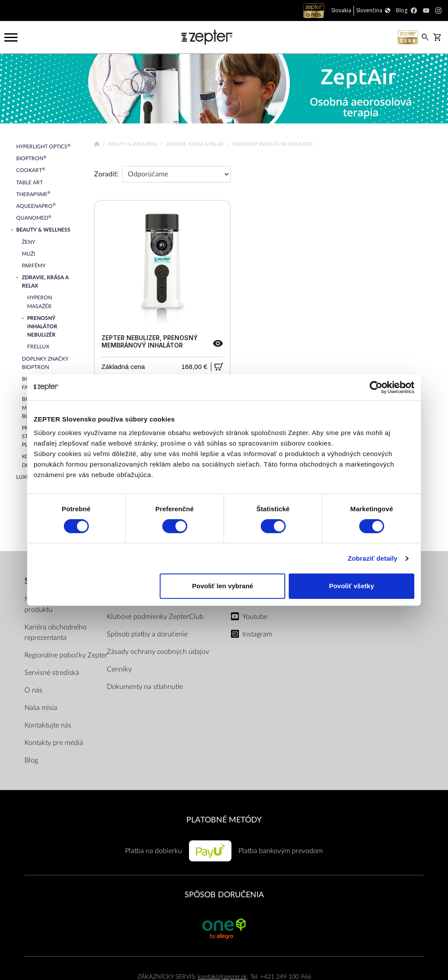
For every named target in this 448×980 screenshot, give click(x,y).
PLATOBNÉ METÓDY (224, 820)
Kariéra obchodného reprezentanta (56, 632)
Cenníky (119, 669)
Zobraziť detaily (373, 558)
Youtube (255, 617)
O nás (33, 690)
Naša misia (41, 708)
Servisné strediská (52, 673)
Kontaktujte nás (48, 725)
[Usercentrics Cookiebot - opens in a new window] (376, 387)
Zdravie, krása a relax (196, 144)
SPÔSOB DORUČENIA (224, 895)
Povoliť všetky (352, 586)
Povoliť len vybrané (223, 586)
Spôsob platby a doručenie (147, 634)
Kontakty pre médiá (54, 743)
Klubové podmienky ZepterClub (155, 617)
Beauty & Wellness (133, 144)
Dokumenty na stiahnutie (145, 687)
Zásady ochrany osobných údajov (158, 652)
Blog (31, 760)
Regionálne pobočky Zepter (66, 655)
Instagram (257, 634)
